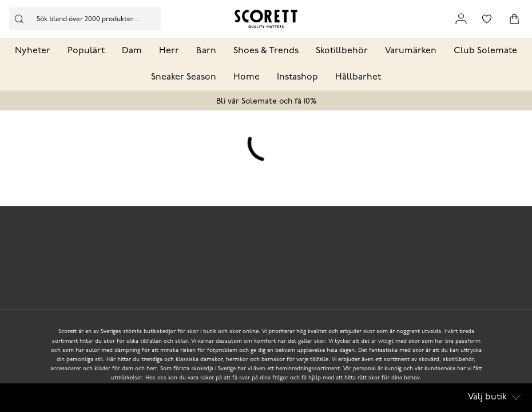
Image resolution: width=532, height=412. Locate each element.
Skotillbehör (342, 51)
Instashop (297, 77)
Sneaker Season (184, 77)
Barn (206, 51)
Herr (169, 51)
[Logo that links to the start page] (266, 19)
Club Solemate (485, 51)
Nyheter (33, 51)
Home (247, 77)
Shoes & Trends (266, 51)
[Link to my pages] (461, 19)
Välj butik (494, 397)
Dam (132, 51)
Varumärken (411, 51)
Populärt (86, 51)
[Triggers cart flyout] (514, 19)
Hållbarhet (358, 77)
